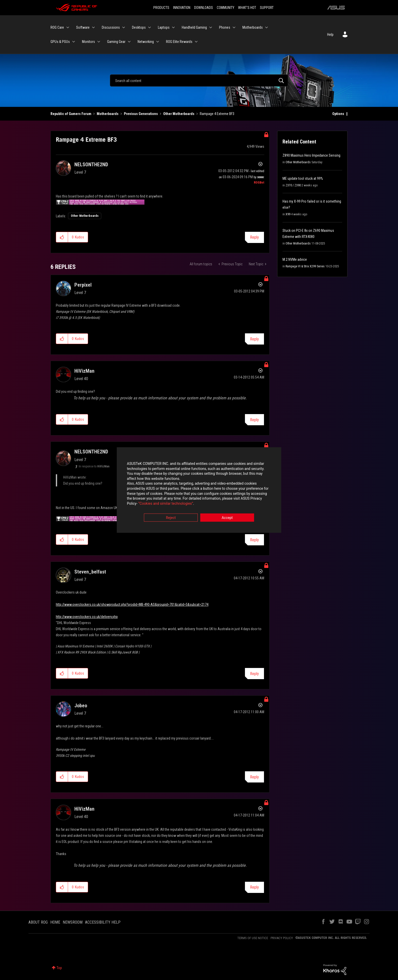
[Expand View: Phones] (234, 27)
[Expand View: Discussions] (124, 27)
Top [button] (59, 968)
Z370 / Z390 (293, 185)
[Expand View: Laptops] (173, 27)
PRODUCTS (161, 8)
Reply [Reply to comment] (254, 339)
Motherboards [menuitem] (253, 27)
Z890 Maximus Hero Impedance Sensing (311, 155)
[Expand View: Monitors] (99, 42)
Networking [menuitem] (146, 42)
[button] (62, 237)
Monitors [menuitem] (88, 42)
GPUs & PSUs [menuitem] (60, 42)
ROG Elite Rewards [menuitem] (179, 42)
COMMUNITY (226, 8)
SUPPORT (267, 8)
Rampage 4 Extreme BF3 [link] (217, 114)
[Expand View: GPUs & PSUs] (74, 42)
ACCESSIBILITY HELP (103, 922)
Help (330, 35)
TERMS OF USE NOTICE (253, 938)
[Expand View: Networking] (158, 42)
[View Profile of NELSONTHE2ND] (91, 165)
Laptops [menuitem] (164, 27)
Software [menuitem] (83, 27)
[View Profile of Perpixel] (83, 285)
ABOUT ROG (38, 922)
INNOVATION (182, 8)
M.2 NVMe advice (295, 259)
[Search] (199, 80)
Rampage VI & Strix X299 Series (305, 266)
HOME (55, 922)
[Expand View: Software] (93, 27)
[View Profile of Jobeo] (81, 706)
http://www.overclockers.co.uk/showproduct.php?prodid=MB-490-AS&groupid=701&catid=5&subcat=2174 (132, 605)
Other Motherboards (179, 114)
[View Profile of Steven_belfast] (90, 572)
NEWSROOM (73, 922)
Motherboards (108, 114)
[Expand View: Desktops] (150, 27)
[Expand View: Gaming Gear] (129, 42)
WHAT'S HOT (247, 8)
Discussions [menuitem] (111, 27)
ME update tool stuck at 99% (303, 178)
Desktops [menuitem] (139, 27)
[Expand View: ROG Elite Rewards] (196, 42)
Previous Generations (141, 114)
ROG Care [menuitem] (57, 27)
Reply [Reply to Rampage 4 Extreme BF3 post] (254, 237)
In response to (94, 466)
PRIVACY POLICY (282, 938)
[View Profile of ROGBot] (259, 183)
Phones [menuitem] (225, 27)
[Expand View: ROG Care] (68, 27)
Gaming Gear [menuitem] (116, 42)
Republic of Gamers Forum (71, 114)
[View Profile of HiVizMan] (84, 371)
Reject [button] (171, 518)
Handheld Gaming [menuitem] (194, 27)
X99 (288, 214)
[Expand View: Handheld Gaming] (211, 27)
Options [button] (338, 114)
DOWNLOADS (204, 8)
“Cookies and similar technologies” (166, 504)
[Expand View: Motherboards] (267, 27)
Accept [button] (227, 518)
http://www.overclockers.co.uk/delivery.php (87, 617)
